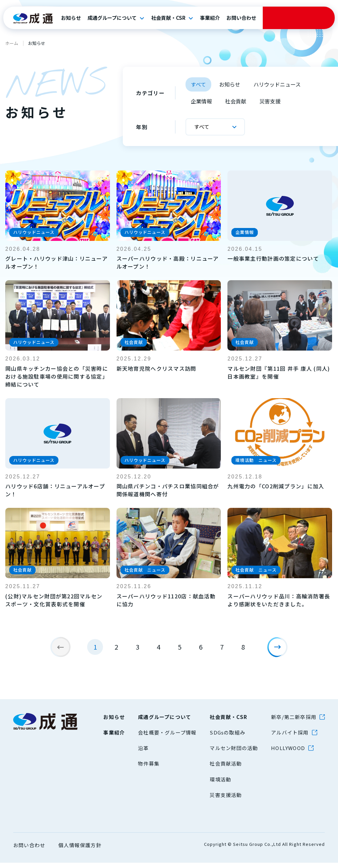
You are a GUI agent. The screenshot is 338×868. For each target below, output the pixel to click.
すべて (198, 84)
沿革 (143, 753)
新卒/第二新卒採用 (294, 722)
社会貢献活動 (226, 769)
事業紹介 (210, 18)
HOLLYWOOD (288, 753)
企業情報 (201, 101)
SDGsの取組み (227, 737)
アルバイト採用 (290, 737)
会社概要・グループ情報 (167, 737)
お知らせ (71, 18)
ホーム (12, 43)
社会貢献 (236, 101)
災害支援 (270, 101)
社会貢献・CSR (168, 18)
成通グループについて (112, 18)
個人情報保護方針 (80, 850)
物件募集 (149, 769)
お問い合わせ (241, 18)
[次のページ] (280, 650)
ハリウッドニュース (277, 84)
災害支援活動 (226, 800)
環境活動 (220, 784)
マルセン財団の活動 (234, 753)
